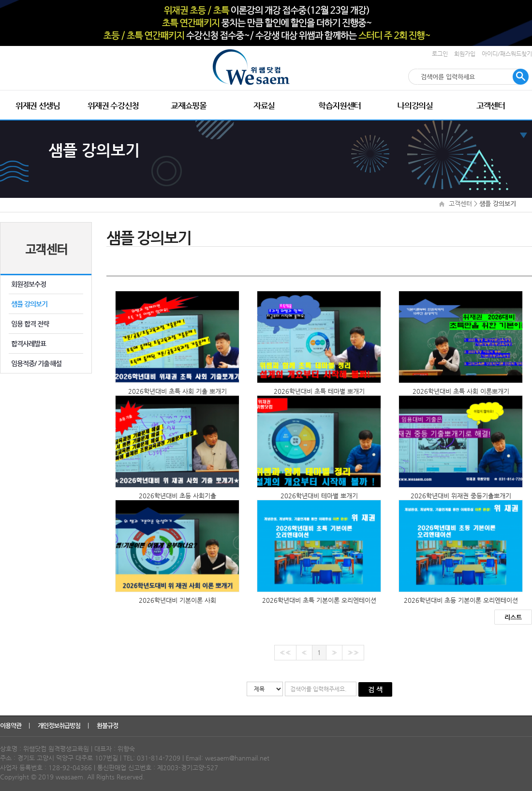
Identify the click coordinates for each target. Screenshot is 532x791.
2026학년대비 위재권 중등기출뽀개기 (461, 496)
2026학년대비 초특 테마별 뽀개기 (319, 391)
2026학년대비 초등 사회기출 (177, 496)
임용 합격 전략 (30, 324)
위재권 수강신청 (113, 105)
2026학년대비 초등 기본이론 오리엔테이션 (461, 600)
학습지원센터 (340, 105)
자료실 (264, 105)
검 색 (375, 689)
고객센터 (491, 105)
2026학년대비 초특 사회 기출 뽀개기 (177, 391)
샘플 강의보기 (29, 304)
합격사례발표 (29, 343)
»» (353, 652)
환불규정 (108, 725)
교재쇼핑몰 (188, 105)
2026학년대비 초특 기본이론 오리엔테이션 (319, 600)
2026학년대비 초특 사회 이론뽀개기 (461, 391)
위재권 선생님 (38, 105)
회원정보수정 (29, 284)
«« (285, 652)
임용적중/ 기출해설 (36, 363)
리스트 (513, 617)
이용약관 (11, 725)
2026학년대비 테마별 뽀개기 (319, 496)
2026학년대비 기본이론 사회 (177, 600)
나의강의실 (415, 105)
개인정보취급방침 (60, 725)
